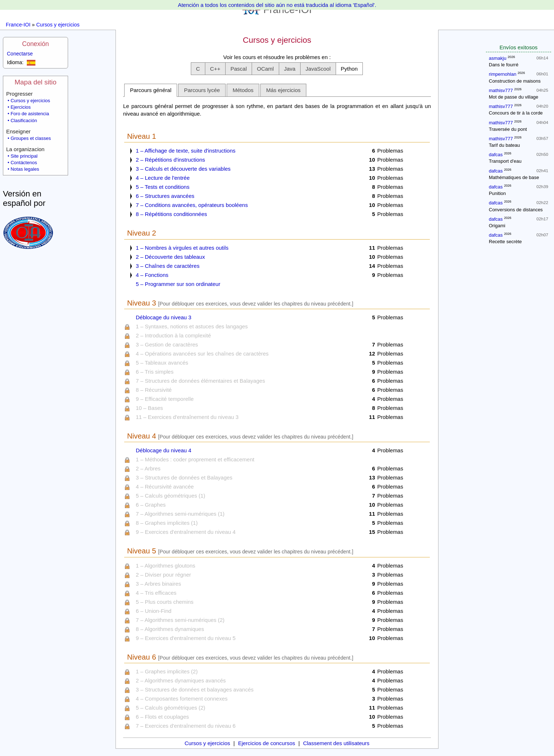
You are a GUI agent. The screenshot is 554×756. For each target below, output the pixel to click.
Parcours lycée (202, 90)
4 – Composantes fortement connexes (182, 699)
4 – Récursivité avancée (165, 487)
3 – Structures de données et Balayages (184, 477)
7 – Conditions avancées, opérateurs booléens (192, 205)
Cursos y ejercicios (58, 25)
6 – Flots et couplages (162, 717)
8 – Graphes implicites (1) (167, 523)
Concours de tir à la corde (516, 113)
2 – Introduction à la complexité (173, 335)
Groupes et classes (31, 138)
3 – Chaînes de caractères (168, 266)
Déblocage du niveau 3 (163, 317)
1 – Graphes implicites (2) (167, 671)
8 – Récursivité (154, 390)
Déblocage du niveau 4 (163, 450)
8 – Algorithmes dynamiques (170, 629)
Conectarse (20, 54)
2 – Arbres (148, 468)
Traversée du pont (508, 129)
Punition (497, 193)
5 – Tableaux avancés (162, 363)
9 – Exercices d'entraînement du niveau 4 (186, 532)
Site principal (24, 156)
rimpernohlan (503, 74)
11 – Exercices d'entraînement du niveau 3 (187, 417)
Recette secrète (505, 242)
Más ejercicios (283, 90)
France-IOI (18, 25)
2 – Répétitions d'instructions (170, 160)
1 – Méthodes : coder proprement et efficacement (195, 459)
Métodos (243, 90)
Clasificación (24, 121)
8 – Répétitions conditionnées (171, 214)
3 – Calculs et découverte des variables (183, 169)
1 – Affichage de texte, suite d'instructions (186, 151)
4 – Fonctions (152, 275)
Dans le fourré (504, 65)
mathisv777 (501, 90)
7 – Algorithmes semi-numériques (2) (180, 620)
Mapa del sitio (35, 82)
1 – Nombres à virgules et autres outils (182, 248)
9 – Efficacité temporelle (165, 399)
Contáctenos (24, 163)
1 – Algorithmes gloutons (165, 566)
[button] (198, 69)
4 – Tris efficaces (156, 593)
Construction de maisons (515, 81)
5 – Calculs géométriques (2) (171, 708)
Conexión (35, 44)
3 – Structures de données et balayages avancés (195, 689)
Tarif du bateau (504, 145)
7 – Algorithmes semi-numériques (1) (180, 514)
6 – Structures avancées (165, 196)
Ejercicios (21, 107)
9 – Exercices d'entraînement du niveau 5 (186, 638)
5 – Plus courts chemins (165, 602)
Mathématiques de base (514, 177)
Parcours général (151, 90)
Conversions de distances (516, 210)
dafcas (496, 155)
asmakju (498, 58)
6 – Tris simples (155, 372)
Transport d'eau (505, 161)
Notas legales (25, 169)
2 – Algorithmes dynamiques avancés (181, 680)
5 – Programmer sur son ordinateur (178, 284)
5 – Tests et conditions (163, 187)
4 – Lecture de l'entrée (163, 178)
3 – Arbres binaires (158, 584)
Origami (497, 226)
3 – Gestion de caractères (167, 344)
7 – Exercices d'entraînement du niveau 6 (186, 726)
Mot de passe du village (514, 97)
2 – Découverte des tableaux (170, 257)
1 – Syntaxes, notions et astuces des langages (192, 326)
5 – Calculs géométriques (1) (171, 496)
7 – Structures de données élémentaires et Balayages (200, 381)
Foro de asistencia (30, 114)
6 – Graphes (151, 505)
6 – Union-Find (154, 611)
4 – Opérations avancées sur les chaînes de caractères (202, 354)
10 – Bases (149, 408)
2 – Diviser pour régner (163, 575)
